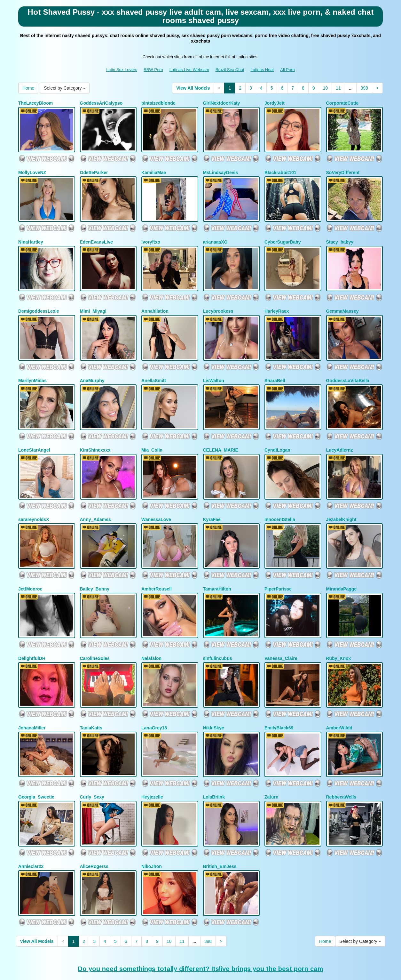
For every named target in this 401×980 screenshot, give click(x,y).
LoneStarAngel (34, 432)
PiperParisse (278, 563)
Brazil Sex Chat (230, 70)
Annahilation (155, 300)
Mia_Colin (152, 432)
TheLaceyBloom (35, 103)
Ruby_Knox (339, 629)
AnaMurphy (92, 366)
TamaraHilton (217, 563)
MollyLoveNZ (32, 169)
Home (28, 88)
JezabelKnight (341, 497)
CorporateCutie (342, 103)
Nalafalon (151, 629)
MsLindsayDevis (221, 169)
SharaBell (275, 366)
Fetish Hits (253, 971)
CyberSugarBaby (283, 235)
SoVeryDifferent (343, 169)
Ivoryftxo (151, 235)
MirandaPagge (342, 563)
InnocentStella (280, 497)
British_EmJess (220, 826)
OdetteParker (94, 169)
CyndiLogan (277, 432)
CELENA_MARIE (221, 432)
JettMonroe (30, 563)
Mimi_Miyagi (93, 300)
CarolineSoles (95, 629)
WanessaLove (156, 497)
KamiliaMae (154, 169)
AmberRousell (157, 563)
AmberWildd (339, 695)
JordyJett (275, 103)
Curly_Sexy (92, 760)
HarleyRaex (277, 300)
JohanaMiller (32, 695)
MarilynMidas (32, 366)
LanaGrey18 (154, 695)
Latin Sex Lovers (122, 70)
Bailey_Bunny (95, 563)
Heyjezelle (152, 760)
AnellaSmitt (154, 366)
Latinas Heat (262, 70)
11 (338, 88)
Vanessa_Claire (281, 629)
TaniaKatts (91, 695)
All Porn (287, 70)
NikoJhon (152, 826)
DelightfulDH (32, 629)
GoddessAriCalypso (101, 103)
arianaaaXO (215, 235)
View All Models (193, 88)
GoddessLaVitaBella (348, 366)
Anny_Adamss (95, 497)
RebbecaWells (341, 760)
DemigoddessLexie (39, 300)
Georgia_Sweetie (36, 760)
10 (326, 88)
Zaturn (271, 760)
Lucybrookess (218, 300)
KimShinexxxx (95, 432)
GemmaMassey (342, 300)
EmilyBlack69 (279, 695)
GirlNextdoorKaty (222, 103)
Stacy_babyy (340, 235)
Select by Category (65, 88)
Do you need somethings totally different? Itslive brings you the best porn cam (200, 925)
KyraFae (212, 497)
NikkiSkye (214, 695)
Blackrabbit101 (280, 169)
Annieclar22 (31, 826)
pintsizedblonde (158, 103)
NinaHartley (31, 235)
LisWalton (214, 366)
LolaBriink (214, 760)
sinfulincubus (218, 629)
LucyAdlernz (340, 432)
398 (364, 88)
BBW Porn (153, 70)
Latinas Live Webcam (189, 70)
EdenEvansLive (97, 235)
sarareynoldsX (34, 497)
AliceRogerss (94, 826)
